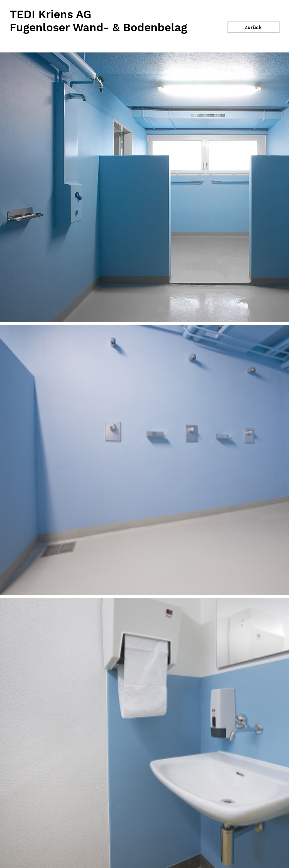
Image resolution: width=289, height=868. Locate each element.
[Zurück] (254, 27)
